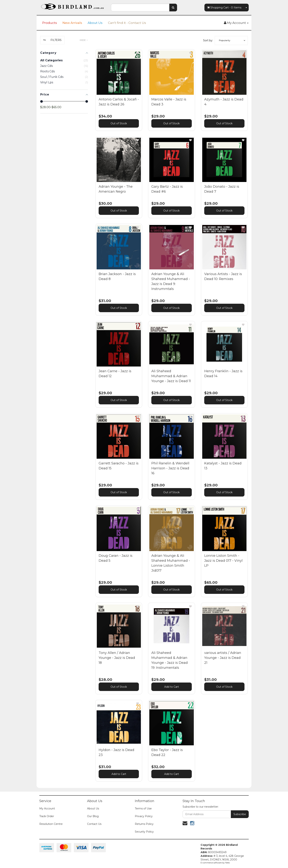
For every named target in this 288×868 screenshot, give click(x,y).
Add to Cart (172, 687)
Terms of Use (143, 809)
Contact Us (94, 824)
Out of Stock (119, 123)
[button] (231, 40)
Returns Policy (144, 824)
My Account (47, 809)
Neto (227, 863)
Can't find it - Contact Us (127, 23)
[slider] (42, 101)
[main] (172, 418)
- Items (224, 8)
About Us (95, 23)
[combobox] (140, 8)
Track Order (47, 816)
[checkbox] (64, 66)
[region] (64, 412)
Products (50, 23)
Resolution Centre (51, 824)
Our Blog (93, 816)
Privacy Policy (144, 816)
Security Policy (144, 832)
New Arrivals (72, 23)
